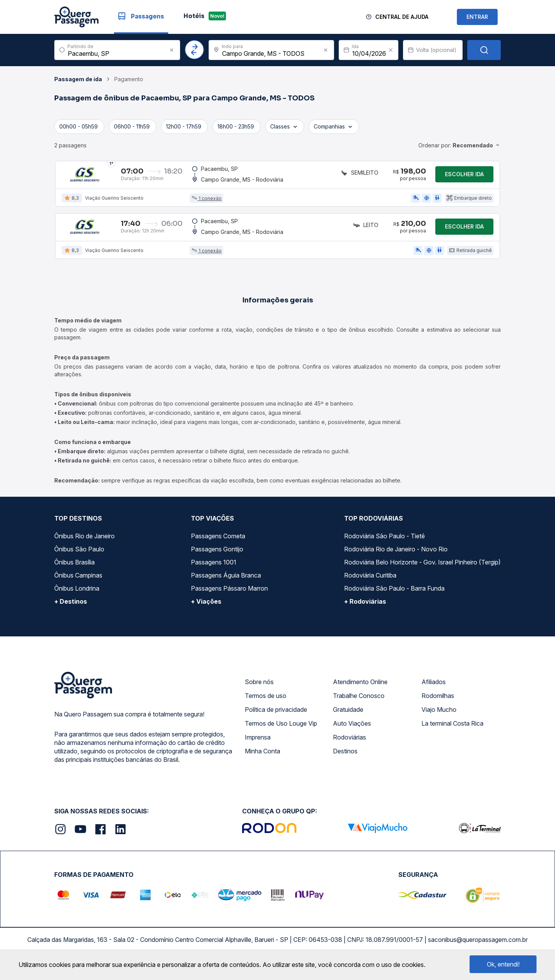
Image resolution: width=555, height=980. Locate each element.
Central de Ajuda (402, 17)
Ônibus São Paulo (79, 560)
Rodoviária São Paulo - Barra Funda (394, 599)
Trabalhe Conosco (359, 706)
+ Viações (206, 612)
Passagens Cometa (218, 547)
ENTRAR (477, 17)
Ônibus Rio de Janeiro (84, 547)
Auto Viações (352, 734)
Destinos (345, 762)
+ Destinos (71, 612)
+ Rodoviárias (365, 612)
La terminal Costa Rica (452, 734)
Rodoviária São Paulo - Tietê (384, 547)
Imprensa (258, 748)
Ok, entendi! (503, 964)
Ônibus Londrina (77, 599)
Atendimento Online (360, 693)
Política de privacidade (276, 720)
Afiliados (434, 693)
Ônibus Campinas (78, 586)
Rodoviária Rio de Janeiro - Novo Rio (396, 560)
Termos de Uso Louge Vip (281, 734)
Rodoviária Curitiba (370, 586)
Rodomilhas (438, 706)
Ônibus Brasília (74, 573)
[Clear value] (391, 50)
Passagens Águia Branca (226, 586)
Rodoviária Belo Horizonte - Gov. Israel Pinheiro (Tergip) (422, 573)
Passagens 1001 (214, 573)
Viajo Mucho (439, 720)
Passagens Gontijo (217, 560)
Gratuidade (348, 720)
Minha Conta (262, 762)
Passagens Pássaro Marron (229, 599)
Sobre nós (259, 693)
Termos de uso (266, 706)
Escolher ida (464, 177)
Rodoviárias (349, 748)
